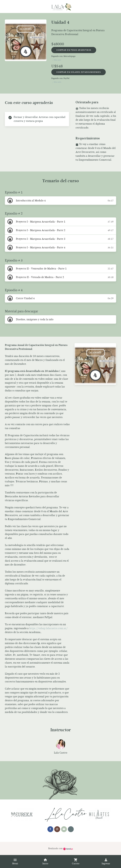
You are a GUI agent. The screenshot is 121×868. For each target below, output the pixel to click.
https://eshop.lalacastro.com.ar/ (48, 628)
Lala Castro (61, 753)
